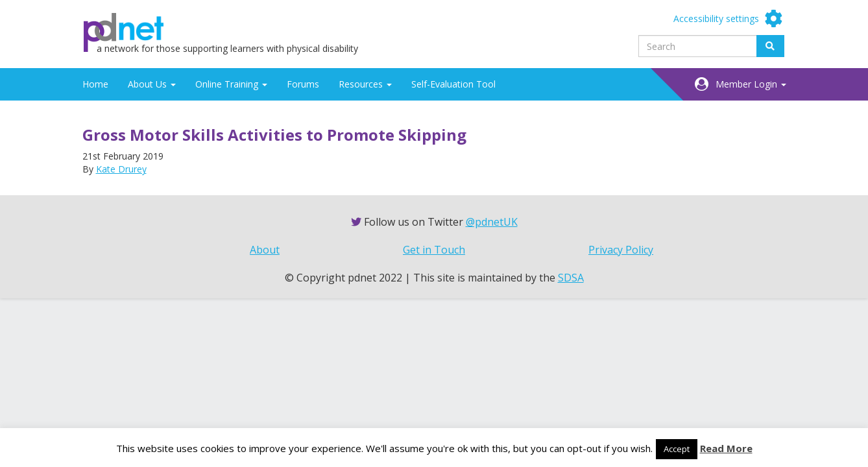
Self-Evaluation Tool (453, 84)
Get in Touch (434, 250)
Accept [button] (677, 449)
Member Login (751, 84)
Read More (726, 448)
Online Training (231, 84)
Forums (303, 84)
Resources (365, 84)
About (265, 250)
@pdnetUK (492, 222)
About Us (152, 84)
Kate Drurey (121, 169)
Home (95, 84)
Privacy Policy (621, 250)
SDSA (571, 278)
